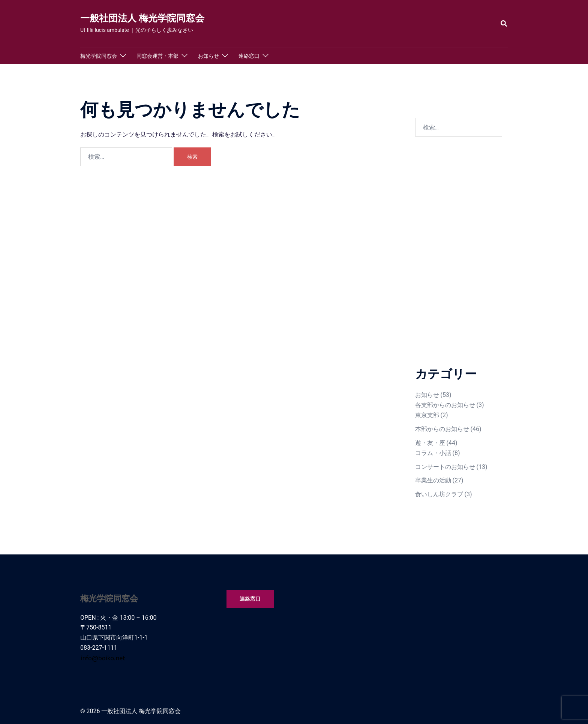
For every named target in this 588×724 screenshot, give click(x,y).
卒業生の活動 (433, 480)
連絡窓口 (249, 56)
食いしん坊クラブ (439, 494)
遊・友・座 (430, 443)
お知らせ (208, 56)
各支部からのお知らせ (445, 405)
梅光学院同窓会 (99, 56)
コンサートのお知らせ (445, 467)
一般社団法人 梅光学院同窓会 (142, 18)
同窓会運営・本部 (157, 56)
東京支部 (427, 415)
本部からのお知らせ (442, 429)
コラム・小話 (433, 453)
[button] (504, 24)
